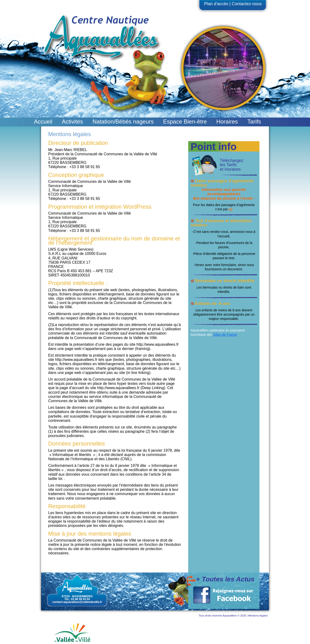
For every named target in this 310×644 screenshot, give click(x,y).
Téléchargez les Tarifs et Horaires (232, 165)
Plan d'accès (216, 4)
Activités (72, 122)
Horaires (227, 122)
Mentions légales (258, 616)
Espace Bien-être (185, 122)
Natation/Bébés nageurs (123, 122)
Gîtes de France (225, 335)
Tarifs (254, 122)
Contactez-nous (247, 4)
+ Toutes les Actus (225, 579)
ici (231, 209)
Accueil (43, 122)
